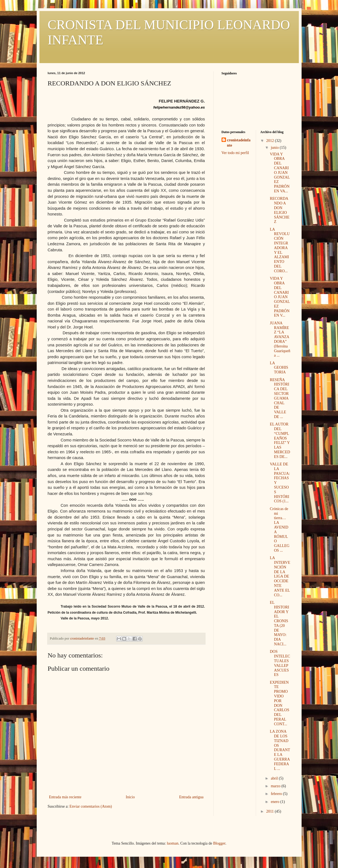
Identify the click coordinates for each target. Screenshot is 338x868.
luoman (172, 843)
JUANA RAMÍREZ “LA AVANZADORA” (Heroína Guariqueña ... (280, 339)
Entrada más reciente (65, 797)
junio (275, 148)
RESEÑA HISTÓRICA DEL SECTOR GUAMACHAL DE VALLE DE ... (280, 398)
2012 (271, 141)
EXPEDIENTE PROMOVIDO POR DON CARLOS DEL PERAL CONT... (280, 703)
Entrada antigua (191, 797)
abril (275, 778)
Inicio (130, 797)
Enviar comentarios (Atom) (91, 806)
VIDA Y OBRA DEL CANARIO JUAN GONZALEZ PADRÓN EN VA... (280, 173)
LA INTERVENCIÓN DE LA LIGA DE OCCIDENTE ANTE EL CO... (280, 576)
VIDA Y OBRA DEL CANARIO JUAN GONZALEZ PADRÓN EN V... (280, 297)
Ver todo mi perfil (235, 153)
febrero (277, 794)
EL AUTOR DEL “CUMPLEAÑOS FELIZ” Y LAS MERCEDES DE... (280, 440)
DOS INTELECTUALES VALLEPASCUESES (280, 663)
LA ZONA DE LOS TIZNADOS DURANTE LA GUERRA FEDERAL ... (280, 750)
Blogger (219, 843)
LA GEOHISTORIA (279, 368)
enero (276, 802)
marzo (276, 786)
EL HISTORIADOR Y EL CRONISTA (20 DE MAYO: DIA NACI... (280, 623)
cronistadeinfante (239, 143)
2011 (271, 811)
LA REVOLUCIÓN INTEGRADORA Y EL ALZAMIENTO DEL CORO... (280, 250)
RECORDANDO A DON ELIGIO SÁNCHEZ (280, 210)
